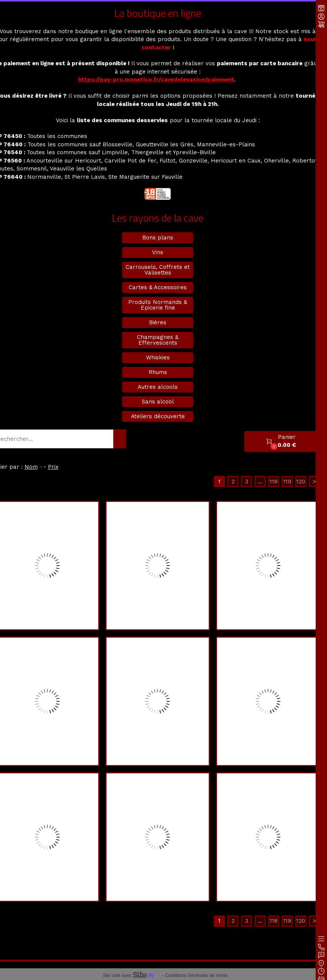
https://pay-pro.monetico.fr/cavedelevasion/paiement (156, 80)
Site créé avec (132, 975)
